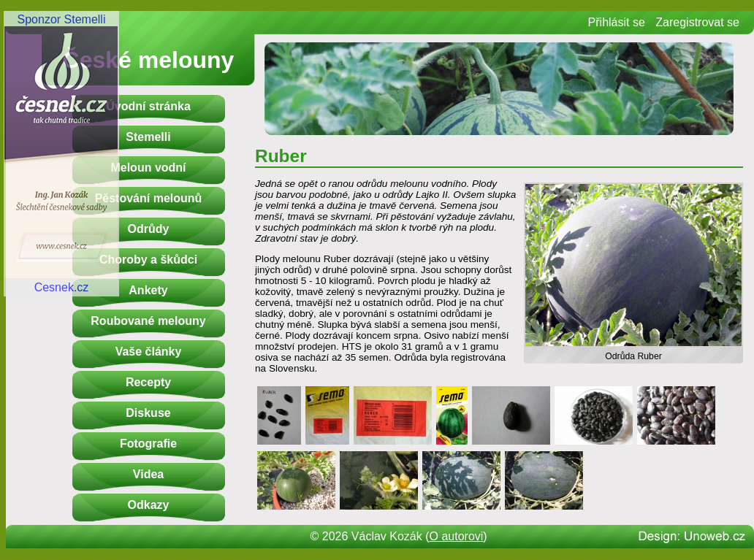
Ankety (148, 290)
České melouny (149, 60)
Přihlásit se (617, 22)
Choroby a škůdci (148, 260)
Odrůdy (149, 229)
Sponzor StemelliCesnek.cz (61, 153)
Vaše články (149, 352)
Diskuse (148, 413)
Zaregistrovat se (697, 22)
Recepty (148, 382)
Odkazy (149, 505)
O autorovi (457, 536)
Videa (148, 474)
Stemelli (148, 137)
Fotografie (148, 444)
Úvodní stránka (148, 106)
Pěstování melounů (149, 198)
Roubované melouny (148, 321)
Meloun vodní (148, 168)
